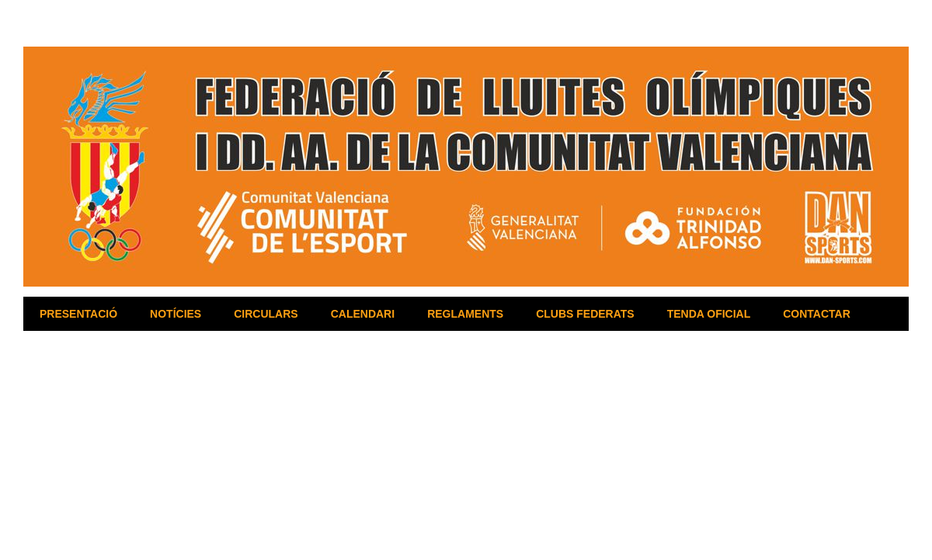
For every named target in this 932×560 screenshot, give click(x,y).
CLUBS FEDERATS (585, 314)
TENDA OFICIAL (709, 314)
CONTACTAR (817, 314)
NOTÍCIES (176, 314)
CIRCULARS (266, 314)
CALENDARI (363, 314)
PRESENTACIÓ (78, 314)
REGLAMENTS (465, 314)
